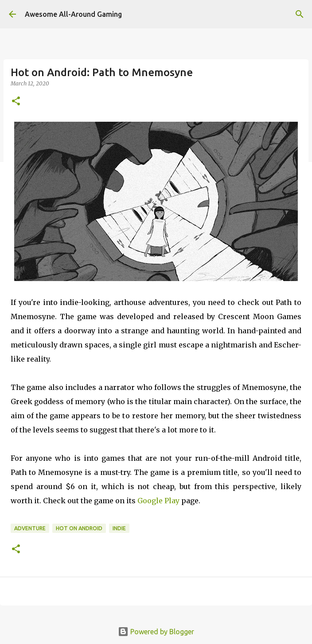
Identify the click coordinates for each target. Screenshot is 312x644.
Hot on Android (79, 528)
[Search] (300, 14)
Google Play (158, 501)
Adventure (30, 528)
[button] (16, 102)
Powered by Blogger (156, 632)
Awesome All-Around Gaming (73, 14)
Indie (119, 528)
